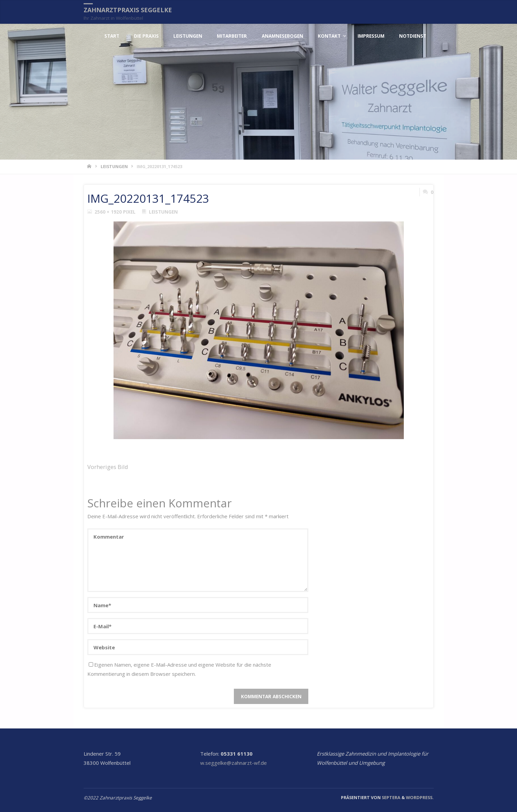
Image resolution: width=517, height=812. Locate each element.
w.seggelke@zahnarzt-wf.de (234, 763)
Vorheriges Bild (108, 467)
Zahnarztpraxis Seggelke (128, 10)
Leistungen (114, 166)
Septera (391, 797)
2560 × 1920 (109, 212)
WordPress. (420, 797)
